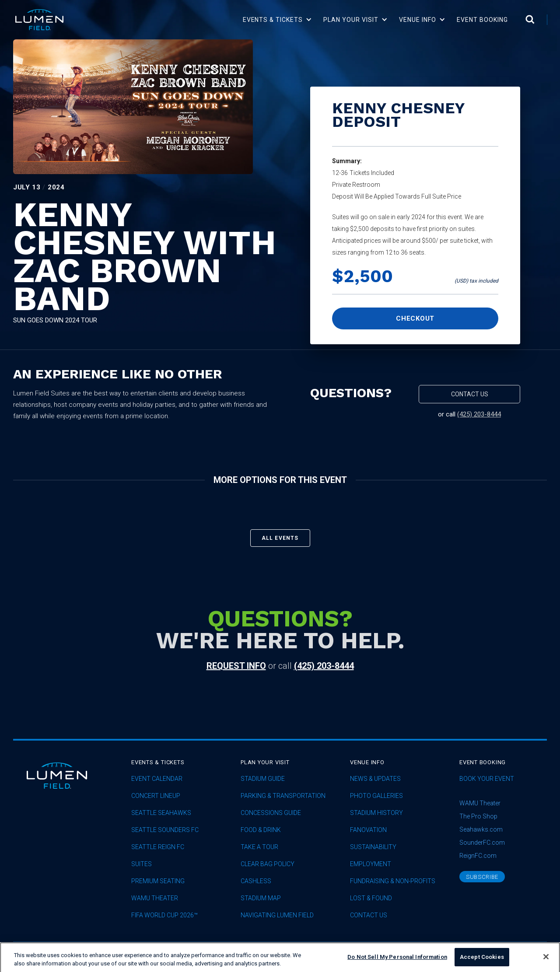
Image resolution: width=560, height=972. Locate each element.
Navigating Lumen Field (277, 915)
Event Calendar (157, 779)
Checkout (415, 318)
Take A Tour (259, 847)
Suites (142, 864)
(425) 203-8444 (479, 414)
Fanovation (368, 830)
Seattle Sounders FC (165, 830)
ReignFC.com (478, 856)
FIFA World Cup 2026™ (164, 915)
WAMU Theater (155, 898)
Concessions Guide (271, 813)
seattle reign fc (158, 847)
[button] (278, 20)
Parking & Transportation (283, 796)
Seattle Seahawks (161, 813)
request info (236, 666)
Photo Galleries (376, 796)
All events (280, 538)
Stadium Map (261, 898)
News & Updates (375, 779)
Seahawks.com (481, 829)
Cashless (256, 881)
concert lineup (156, 796)
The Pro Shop (478, 816)
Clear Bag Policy (268, 864)
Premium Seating (158, 881)
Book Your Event (487, 779)
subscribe (482, 877)
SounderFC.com (482, 843)
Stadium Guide (263, 779)
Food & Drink (261, 830)
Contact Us (369, 915)
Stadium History (376, 813)
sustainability (373, 847)
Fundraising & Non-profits (393, 881)
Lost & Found (371, 898)
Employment (371, 864)
